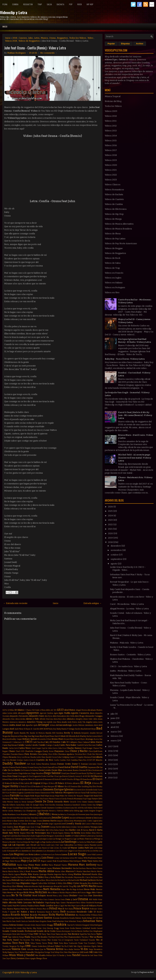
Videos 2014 (111, 136)
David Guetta (79, 767)
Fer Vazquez (78, 796)
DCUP (89, 760)
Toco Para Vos (21, 943)
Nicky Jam (41, 892)
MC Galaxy (79, 858)
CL (23, 742)
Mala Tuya (87, 861)
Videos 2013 (111, 131)
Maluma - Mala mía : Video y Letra (127, 643)
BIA (38, 729)
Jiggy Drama (37, 821)
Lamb (48, 845)
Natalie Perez (28, 889)
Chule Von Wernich (95, 754)
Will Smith (84, 952)
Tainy (44, 934)
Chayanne (59, 751)
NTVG (85, 886)
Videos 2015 (111, 141)
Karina (86, 830)
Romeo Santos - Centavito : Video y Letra (130, 655)
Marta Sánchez (83, 871)
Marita (5, 871)
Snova (62, 928)
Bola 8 (100, 736)
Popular (111, 44)
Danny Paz (38, 767)
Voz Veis (64, 952)
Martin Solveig (67, 874)
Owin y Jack (71, 899)
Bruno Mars (58, 739)
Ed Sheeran (97, 776)
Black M (58, 736)
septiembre (117, 559)
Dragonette (37, 776)
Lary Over (55, 845)
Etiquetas (125, 44)
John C (85, 821)
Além (95, 719)
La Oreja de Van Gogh (30, 842)
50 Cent (36, 710)
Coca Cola (56, 757)
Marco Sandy (13, 868)
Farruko (15, 795)
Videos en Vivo (112, 292)
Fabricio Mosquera (64, 793)
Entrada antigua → (92, 603)
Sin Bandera (7, 928)
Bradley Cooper (16, 739)
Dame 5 (76, 764)
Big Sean (35, 736)
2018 (15, 38)
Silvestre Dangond (82, 925)
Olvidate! (73, 895)
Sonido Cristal (9, 931)
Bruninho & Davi (45, 739)
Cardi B (80, 745)
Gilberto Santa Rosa (17, 805)
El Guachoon (86, 779)
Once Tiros (83, 896)
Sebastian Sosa (62, 921)
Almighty (79, 719)
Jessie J (100, 818)
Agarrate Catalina (46, 713)
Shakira (60, 925)
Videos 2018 (11, 41)
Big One (28, 736)
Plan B (61, 909)
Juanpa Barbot (56, 827)
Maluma (9, 864)
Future (95, 799)
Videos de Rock (113, 258)
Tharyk (34, 937)
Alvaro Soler (88, 719)
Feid (42, 796)
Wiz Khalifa (40, 955)
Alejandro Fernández (19, 716)
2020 (111, 533)
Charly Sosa (48, 751)
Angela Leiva (92, 722)
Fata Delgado (25, 796)
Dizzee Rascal (81, 773)
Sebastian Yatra (93, 921)
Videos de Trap (112, 268)
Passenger (98, 903)
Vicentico (98, 949)
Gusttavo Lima (68, 808)
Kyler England (36, 836)
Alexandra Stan (9, 719)
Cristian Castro (23, 760)
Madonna (92, 858)
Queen (13, 912)
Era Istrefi (78, 790)
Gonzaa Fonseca (64, 805)
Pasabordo (90, 903)
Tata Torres (92, 934)
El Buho (56, 779)
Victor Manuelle (27, 952)
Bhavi (22, 736)
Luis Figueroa (36, 858)
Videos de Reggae (114, 248)
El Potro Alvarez (72, 783)
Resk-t (100, 912)
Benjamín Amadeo (89, 733)
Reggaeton (28, 4)
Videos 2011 (111, 121)
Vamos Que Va (40, 949)
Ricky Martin (56, 915)
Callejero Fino (76, 742)
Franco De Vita (37, 799)
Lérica (72, 858)
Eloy (91, 787)
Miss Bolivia (93, 883)
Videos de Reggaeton (29, 41)
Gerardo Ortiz (76, 802)
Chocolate (6, 754)
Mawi (58, 877)
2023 (111, 520)
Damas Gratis (64, 764)
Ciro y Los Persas (23, 757)
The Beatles (42, 937)
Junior (10, 830)
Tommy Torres (41, 943)
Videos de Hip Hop (114, 214)
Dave (56, 767)
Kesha (77, 833)
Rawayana (41, 912)
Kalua (56, 830)
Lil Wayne (72, 848)
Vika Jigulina (39, 952)
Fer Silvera (69, 796)
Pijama (10, 909)
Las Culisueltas (67, 845)
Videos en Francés (114, 273)
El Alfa (16, 779)
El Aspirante (38, 779)
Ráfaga (89, 918)
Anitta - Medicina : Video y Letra (126, 671)
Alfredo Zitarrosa (46, 719)
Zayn (8, 958)
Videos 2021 (111, 170)
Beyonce (15, 736)
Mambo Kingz (22, 865)
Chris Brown (30, 754)
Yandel (76, 955)
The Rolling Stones (39, 940)
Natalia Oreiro (16, 889)
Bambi (16, 733)
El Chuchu (69, 779)
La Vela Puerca (91, 842)
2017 (111, 746)
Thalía (27, 937)
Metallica (33, 880)
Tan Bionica (73, 934)
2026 (111, 507)
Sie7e (73, 925)
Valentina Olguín (90, 946)
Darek (45, 767)
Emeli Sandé (17, 790)
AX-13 (60, 710)
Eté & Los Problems (10, 793)
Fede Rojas (35, 796)
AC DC (54, 710)
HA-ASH (78, 808)
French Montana (75, 799)
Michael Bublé (74, 880)
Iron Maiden (22, 814)
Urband (51, 946)
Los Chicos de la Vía (82, 851)
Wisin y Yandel (26, 955)
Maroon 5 (71, 871)
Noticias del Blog (113, 101)
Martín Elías (97, 874)
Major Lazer (46, 861)
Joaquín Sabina (63, 821)
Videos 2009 (111, 111)
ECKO (88, 776)
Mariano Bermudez (62, 868)
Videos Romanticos (114, 190)
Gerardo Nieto (62, 802)
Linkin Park (83, 848)
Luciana (6, 858)
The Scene (52, 940)
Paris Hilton (81, 903)
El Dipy (77, 779)
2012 (111, 769)
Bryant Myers (80, 739)
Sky (34, 928)
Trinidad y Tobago (95, 943)
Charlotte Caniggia (33, 751)
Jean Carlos (39, 818)
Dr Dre (29, 776)
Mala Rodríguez (75, 861)
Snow (67, 928)
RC (18, 912)
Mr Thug (70, 886)
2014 (111, 760)
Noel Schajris (39, 895)
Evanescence (45, 793)
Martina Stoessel (82, 874)
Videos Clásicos (113, 185)
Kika (16, 836)
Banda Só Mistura (37, 733)
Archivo (140, 44)
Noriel (49, 896)
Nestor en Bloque (15, 892)
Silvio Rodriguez (96, 925)
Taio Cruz (51, 934)
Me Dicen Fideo (97, 877)
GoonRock (76, 805)
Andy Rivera (72, 722)
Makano (66, 861)
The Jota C (85, 937)
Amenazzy (14, 722)
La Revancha (56, 842)
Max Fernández (67, 877)
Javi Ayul (25, 818)
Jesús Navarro (8, 821)
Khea (94, 833)
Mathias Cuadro (10, 877)
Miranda (83, 883)
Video (90, 38)
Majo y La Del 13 (30, 861)
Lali (10, 845)
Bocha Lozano (92, 736)
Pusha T (6, 912)
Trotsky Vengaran (10, 946)
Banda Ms (24, 733)
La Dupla (27, 839)
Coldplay (65, 757)
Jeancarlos (48, 818)
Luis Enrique (25, 858)
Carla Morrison (90, 745)
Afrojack (22, 713)
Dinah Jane (66, 773)
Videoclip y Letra (14, 12)
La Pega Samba (45, 842)
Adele (15, 713)
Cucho (56, 760)
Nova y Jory (58, 896)
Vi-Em (84, 949)
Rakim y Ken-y (28, 912)
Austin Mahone (79, 725)
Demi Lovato (45, 770)
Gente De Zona (44, 801)
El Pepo (44, 783)
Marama (73, 865)
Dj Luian (97, 773)
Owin (62, 900)
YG (58, 955)
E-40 (83, 776)
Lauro (12, 848)
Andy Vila (82, 722)
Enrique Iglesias (64, 789)
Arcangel (44, 725)
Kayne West (25, 833)
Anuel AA (20, 725)
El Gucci (97, 779)
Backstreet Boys (88, 729)
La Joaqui (42, 839)
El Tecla (22, 787)
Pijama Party (19, 909)
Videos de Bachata (114, 194)
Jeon (71, 818)
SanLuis (25, 921)
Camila (21, 745)
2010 (111, 778)
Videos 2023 (111, 180)
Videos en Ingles (113, 278)
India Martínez (9, 814)
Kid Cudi (10, 836)
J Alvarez (32, 814)
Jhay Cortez (19, 821)
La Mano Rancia (84, 839)
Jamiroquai (98, 814)
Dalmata (53, 764)
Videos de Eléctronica (116, 209)
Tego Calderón (13, 937)
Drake (44, 776)
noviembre (116, 550)
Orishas (12, 900)
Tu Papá (21, 946)
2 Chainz (28, 710)
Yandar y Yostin (65, 955)
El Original (35, 783)
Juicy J (69, 827)
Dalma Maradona (43, 764)
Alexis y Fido (32, 719)
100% (5, 710)
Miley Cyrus (73, 883)
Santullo (32, 921)
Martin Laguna (14, 874)
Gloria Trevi (44, 805)
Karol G (93, 830)
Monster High (37, 886)
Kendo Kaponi (58, 833)
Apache (29, 725)
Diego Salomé (52, 773)
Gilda (27, 805)
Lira (91, 848)
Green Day (91, 805)
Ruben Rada (81, 918)
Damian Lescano (89, 764)
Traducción (73, 943)
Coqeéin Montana (84, 757)
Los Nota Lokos (32, 854)
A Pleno (43, 710)
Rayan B (49, 912)
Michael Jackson (88, 880)
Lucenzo (99, 855)
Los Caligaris (69, 851)
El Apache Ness (26, 779)
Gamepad (30, 802)
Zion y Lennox (18, 958)
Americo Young (35, 722)
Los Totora (56, 854)
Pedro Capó (59, 906)
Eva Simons (36, 793)
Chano (12, 751)
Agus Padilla (64, 713)
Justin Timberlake (37, 830)
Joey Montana (76, 821)
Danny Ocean (27, 767)
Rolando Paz (19, 918)
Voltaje (57, 952)
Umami (34, 946)
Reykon (6, 915)
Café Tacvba (38, 742)
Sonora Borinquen (63, 931)
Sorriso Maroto (77, 931)
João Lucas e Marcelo (90, 824)
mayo (114, 723)
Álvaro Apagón (30, 958)
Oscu (45, 900)
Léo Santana (64, 858)
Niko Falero (97, 892)
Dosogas (22, 776)
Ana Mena (57, 722)
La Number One (14, 842)
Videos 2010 (111, 116)
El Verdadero (36, 787)
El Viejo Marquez (48, 787)
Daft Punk (31, 764)
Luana (64, 854)
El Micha (14, 783)
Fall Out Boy (91, 793)
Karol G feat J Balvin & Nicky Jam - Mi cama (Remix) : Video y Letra (135, 415)
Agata (56, 713)
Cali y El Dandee (52, 742)
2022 (111, 525)
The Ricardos (25, 940)
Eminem (49, 789)
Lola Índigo (98, 848)
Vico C (17, 952)
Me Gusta (7, 880)
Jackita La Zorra (65, 814)
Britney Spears (30, 739)
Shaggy (50, 925)
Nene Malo (90, 889)
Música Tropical (113, 96)
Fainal (83, 793)
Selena (6, 925)
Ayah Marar (19, 729)
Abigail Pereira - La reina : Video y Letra (129, 609)
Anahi (64, 722)
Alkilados (71, 719)
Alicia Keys (58, 719)
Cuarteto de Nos (45, 760)
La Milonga (96, 839)
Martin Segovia (54, 874)
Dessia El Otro (86, 770)
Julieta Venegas (91, 827)
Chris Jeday (42, 754)
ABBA (48, 710)
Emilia (25, 790)
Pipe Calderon (31, 909)
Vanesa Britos (55, 949)
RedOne (56, 912)
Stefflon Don (88, 931)
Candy (56, 745)
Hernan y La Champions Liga (27, 811)
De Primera (25, 770)
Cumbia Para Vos (79, 760)
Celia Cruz (62, 748)
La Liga (74, 839)
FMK (52, 793)
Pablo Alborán (10, 902)
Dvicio (65, 776)
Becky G (68, 733)
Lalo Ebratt (31, 845)
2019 (111, 538)
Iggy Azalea (84, 811)
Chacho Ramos (74, 748)
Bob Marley (81, 736)
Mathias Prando (23, 877)
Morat (57, 886)
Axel (12, 729)
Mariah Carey (46, 868)
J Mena (54, 814)
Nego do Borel (78, 889)
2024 (111, 516)
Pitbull (53, 908)
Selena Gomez (16, 925)
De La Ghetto (14, 770)
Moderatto (28, 886)
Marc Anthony (88, 865)
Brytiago (90, 739)
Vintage (47, 952)
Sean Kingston (41, 921)
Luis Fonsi (48, 858)
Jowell (64, 824)
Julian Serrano (78, 827)
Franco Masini (49, 799)
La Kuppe (66, 839)
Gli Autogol (34, 805)
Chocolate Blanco (17, 754)
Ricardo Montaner (39, 915)
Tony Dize (53, 943)
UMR (28, 946)
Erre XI (85, 790)
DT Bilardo (97, 760)
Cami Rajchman (10, 745)
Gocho (52, 805)
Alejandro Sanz (36, 716)
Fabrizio (77, 793)
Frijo (84, 799)
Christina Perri (81, 754)
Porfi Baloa (69, 909)
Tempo (22, 937)
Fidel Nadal (94, 796)
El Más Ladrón (24, 783)
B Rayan (27, 729)
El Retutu (96, 783)
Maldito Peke (97, 861)
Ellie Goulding (83, 787)
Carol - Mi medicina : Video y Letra (127, 604)
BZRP (46, 729)
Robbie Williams (92, 915)
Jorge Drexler (43, 824)
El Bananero (48, 779)
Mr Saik (63, 886)
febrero (115, 736)
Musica (44, 38)
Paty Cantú (7, 906)
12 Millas (11, 710)
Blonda (72, 736)
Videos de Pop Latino (115, 239)
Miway (20, 886)
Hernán (45, 811)
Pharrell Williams (89, 906)
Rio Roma (80, 915)
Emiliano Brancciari (36, 790)
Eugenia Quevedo (24, 793)
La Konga (57, 839)
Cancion (23, 38)
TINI (36, 934)
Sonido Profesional (27, 931)
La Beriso (90, 836)
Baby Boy (52, 729)
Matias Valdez (37, 877)
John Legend (93, 821)
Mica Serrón (51, 880)
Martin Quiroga (40, 874)
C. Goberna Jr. (17, 742)
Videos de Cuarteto (114, 199)
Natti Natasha (52, 889)
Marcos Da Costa (29, 868)
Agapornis (32, 713)
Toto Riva (63, 943)
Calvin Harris (96, 742)
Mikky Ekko (62, 883)
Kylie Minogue (48, 836)
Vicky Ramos (8, 952)
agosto (114, 564)
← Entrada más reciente (15, 603)
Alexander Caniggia (94, 716)
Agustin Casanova (80, 713)
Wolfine (49, 955)
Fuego (89, 799)
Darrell (51, 767)
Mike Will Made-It (50, 883)
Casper (39, 748)
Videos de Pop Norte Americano (121, 243)
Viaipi (91, 949)
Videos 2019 (111, 160)
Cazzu (55, 748)
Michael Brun (63, 880)
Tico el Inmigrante (66, 940)
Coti (4, 760)
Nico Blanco (53, 892)
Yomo (96, 955)
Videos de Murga (113, 219)
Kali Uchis (50, 830)
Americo (22, 722)
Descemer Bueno (71, 770)
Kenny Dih (69, 833)
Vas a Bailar (69, 949)
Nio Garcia (7, 896)
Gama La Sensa (20, 802)
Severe (44, 925)
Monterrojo (48, 886)
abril (113, 727)
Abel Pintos (70, 710)
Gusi (21, 808)
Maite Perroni (15, 861)
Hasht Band (98, 808)
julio (113, 714)
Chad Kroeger (87, 748)
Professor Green (96, 909)
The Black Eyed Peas (56, 937)
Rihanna (70, 915)
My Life (77, 886)
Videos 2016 (111, 145)
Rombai (29, 918)
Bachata (60, 4)
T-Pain (30, 934)
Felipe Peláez (60, 796)
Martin (94, 871)
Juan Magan (20, 827)
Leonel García (20, 848)
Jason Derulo (7, 818)
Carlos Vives (25, 748)
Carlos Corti (13, 748)
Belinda (77, 733)
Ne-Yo (69, 889)
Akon (92, 713)
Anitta (12, 725)
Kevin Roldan (86, 833)
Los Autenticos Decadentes (30, 851)
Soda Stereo (76, 928)
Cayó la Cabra (47, 748)
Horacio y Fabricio (56, 811)
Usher (58, 946)
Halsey (90, 808)
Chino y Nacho (79, 751)
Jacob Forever (79, 814)
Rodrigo (11, 918)
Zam (4, 958)
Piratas (39, 909)
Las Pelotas (79, 845)
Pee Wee (68, 906)
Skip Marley (27, 928)
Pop (71, 4)
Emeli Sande (7, 790)
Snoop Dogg (53, 928)
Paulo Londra (46, 906)
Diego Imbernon (25, 773)
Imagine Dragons (96, 811)
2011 (110, 773)
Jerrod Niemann (79, 818)
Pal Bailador (39, 902)
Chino (67, 751)
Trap (40, 4)
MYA (86, 858)
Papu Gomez (61, 903)
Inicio (5, 27)
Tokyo (33, 943)
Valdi (71, 946)
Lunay (57, 858)
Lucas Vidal (91, 855)
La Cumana (17, 839)
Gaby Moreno (8, 802)
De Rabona (34, 770)
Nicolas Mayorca (66, 893)
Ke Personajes (39, 833)
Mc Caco (86, 877)
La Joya (50, 839)
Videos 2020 (111, 165)
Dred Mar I (51, 776)
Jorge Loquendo (55, 824)
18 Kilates (19, 710)
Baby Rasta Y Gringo (66, 729)
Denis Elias (57, 770)
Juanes (45, 827)
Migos (18, 883)
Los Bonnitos (49, 851)
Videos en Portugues (115, 287)
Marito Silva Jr (19, 871)
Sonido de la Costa (46, 931)
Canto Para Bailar (68, 745)
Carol (33, 748)
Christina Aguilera (66, 754)
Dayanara (92, 767)
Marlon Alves (60, 871)
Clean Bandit (46, 757)
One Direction (95, 895)
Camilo (42, 745)
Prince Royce (81, 908)
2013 (111, 764)
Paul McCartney (20, 906)
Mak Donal (57, 861)
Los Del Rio (94, 851)
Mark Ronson (32, 871)
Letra (37, 38)
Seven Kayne (36, 925)
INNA (66, 811)
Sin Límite (17, 928)
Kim (19, 836)
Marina (89, 868)
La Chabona (7, 839)
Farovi (7, 796)
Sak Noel (99, 918)
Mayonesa (78, 877)
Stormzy (24, 934)
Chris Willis (53, 754)
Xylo (54, 955)
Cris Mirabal (11, 760)
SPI (94, 918)
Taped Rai (83, 934)
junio (113, 718)
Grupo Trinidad (13, 808)
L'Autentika (58, 836)
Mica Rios (41, 880)
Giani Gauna (88, 802)
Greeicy (84, 805)
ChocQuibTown (95, 751)
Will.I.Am (93, 952)
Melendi (15, 880)
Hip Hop (90, 4)
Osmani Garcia (54, 900)
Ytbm (100, 955)
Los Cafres (60, 851)
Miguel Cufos (37, 883)
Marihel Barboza (79, 868)
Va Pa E (65, 946)
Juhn (30, 38)
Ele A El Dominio (71, 787)
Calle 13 (65, 742)
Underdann (42, 946)
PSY (91, 899)
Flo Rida (14, 799)
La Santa (80, 842)
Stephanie (98, 931)
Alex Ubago (80, 716)
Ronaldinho (64, 918)
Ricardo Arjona (20, 915)
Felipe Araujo (50, 796)
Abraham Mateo (95, 710)
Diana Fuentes (13, 773)
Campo (49, 745)
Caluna (86, 742)
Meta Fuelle (25, 880)
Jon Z (20, 824)
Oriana (5, 900)
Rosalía (72, 918)
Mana (31, 865)
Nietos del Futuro (79, 893)
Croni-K (32, 760)
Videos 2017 (111, 150)
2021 (111, 529)
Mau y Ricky (50, 877)
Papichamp (50, 903)
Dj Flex (90, 773)
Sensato (27, 925)
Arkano (53, 725)
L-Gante (67, 836)
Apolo (35, 725)
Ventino (77, 949)
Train (81, 943)
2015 (111, 755)
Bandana (60, 733)
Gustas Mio (28, 808)
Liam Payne (42, 848)
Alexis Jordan (20, 719)
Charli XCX (20, 751)
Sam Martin (7, 921)
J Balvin (43, 814)
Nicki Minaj (29, 892)
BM (42, 729)
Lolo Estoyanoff (10, 851)
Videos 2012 (111, 126)
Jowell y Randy (74, 824)
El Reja (86, 783)
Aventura (89, 725)
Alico (64, 719)
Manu (51, 865)
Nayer (63, 889)
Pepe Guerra (76, 906)
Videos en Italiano (114, 283)
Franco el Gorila (61, 799)
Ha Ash (84, 808)
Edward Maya (8, 779)
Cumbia (15, 4)
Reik (63, 912)
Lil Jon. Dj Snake (61, 848)
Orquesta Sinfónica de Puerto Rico (29, 900)
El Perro (52, 783)
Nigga (89, 892)
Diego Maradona (37, 773)
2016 (111, 751)
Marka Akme (46, 871)
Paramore (71, 903)
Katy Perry (14, 833)
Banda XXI (51, 733)
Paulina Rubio (33, 906)
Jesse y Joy (91, 818)
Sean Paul (52, 921)
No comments (47, 53)
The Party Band (10, 940)
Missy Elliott (12, 886)
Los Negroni (17, 854)
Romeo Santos (43, 918)
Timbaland (84, 940)
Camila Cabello (31, 745)
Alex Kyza (48, 716)
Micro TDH (11, 883)
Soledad (86, 928)
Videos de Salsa (113, 263)
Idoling (77, 811)
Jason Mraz (17, 818)
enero (114, 741)
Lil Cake (50, 848)
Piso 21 (46, 909)
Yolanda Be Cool (87, 955)
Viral (52, 952)
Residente (71, 912)
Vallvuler (30, 949)
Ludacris (15, 858)
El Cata (62, 779)
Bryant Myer (69, 739)
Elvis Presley (97, 787)
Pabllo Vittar (98, 900)
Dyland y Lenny (74, 776)
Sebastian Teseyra (76, 921)
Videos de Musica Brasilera (118, 229)
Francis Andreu (25, 799)
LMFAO (83, 836)
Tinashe (92, 940)
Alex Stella (70, 716)
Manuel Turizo (61, 865)
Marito (11, 871)
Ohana (65, 896)
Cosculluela (97, 757)
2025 (111, 511)
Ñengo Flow (42, 958)
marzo (114, 732)
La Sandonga (69, 842)
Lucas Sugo (77, 854)
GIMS (100, 799)
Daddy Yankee (14, 763)
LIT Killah (75, 836)
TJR (40, 934)
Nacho (93, 886)
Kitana (24, 836)
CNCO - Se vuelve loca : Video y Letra (128, 666)
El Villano (59, 786)
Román (56, 918)
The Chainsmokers (72, 937)
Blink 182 (65, 736)
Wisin (12, 955)
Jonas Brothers (29, 824)
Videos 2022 (111, 175)
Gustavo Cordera (55, 808)
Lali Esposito (19, 845)
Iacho (71, 811)
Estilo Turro (98, 790)
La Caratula (98, 836)
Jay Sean (31, 818)
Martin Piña (26, 874)
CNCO (29, 742)
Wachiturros (74, 952)
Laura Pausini (90, 845)
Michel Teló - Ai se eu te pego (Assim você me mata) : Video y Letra (135, 458)
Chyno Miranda (9, 757)
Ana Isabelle (48, 722)
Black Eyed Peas (47, 736)
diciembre (116, 546)
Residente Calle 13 (86, 912)
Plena (5, 4)
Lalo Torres (41, 845)
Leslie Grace (31, 848)
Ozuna (52, 38)
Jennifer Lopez (61, 818)
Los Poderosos (46, 855)
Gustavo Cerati (40, 808)
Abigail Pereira (81, 710)
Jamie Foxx (90, 814)
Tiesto (76, 940)
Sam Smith (16, 921)
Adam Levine (7, 713)
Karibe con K (76, 830)
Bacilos (78, 729)
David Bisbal (64, 767)
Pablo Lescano (25, 902)
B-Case (34, 729)
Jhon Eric (29, 821)
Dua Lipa (58, 776)
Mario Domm (97, 868)
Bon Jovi (6, 739)
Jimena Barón (49, 821)
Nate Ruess (38, 889)
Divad (73, 773)
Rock (80, 4)
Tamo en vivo (62, 934)
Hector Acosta (8, 811)
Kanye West (64, 830)
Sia (69, 925)
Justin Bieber (21, 830)
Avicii (96, 725)
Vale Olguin (78, 946)
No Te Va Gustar (21, 895)
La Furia (34, 839)
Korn (29, 836)
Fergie (86, 796)
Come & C (73, 757)
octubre (115, 555)
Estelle (90, 790)
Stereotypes (7, 934)
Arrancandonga (64, 725)
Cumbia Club (65, 760)
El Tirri (28, 787)
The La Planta (96, 937)
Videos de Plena (113, 234)
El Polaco (60, 783)
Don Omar (13, 776)
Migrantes (26, 883)
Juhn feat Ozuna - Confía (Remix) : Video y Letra (35, 48)
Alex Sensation (59, 716)
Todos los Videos (78, 38)
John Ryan (13, 824)
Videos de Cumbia (114, 204)
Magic (7, 861)
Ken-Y (49, 833)
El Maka (6, 783)
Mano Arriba (41, 865)
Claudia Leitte (35, 757)
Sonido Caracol (97, 928)
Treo (85, 943)
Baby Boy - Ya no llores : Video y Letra (125, 359)
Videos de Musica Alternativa (119, 224)
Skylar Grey (42, 928)
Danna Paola (15, 767)
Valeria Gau (19, 949)
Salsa (49, 4)
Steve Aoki (16, 934)
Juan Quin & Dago (33, 827)
